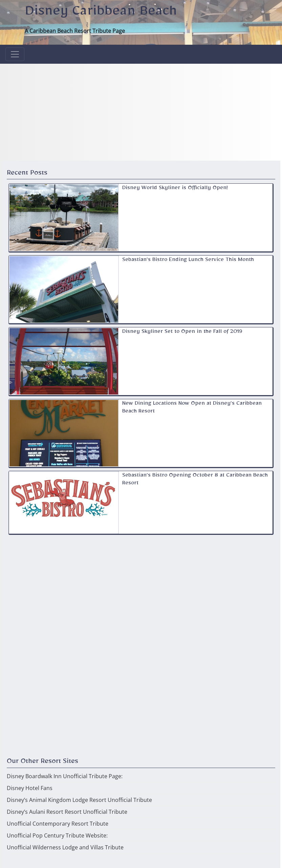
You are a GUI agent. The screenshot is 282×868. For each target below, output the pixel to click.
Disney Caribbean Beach (101, 14)
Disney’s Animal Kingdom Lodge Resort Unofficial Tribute (79, 800)
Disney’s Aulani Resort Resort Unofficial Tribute (67, 812)
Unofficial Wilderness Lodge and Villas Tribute (65, 847)
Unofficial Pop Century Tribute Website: (57, 835)
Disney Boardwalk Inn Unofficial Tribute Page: (65, 776)
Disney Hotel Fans (30, 788)
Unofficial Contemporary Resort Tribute (58, 824)
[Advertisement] (141, 111)
